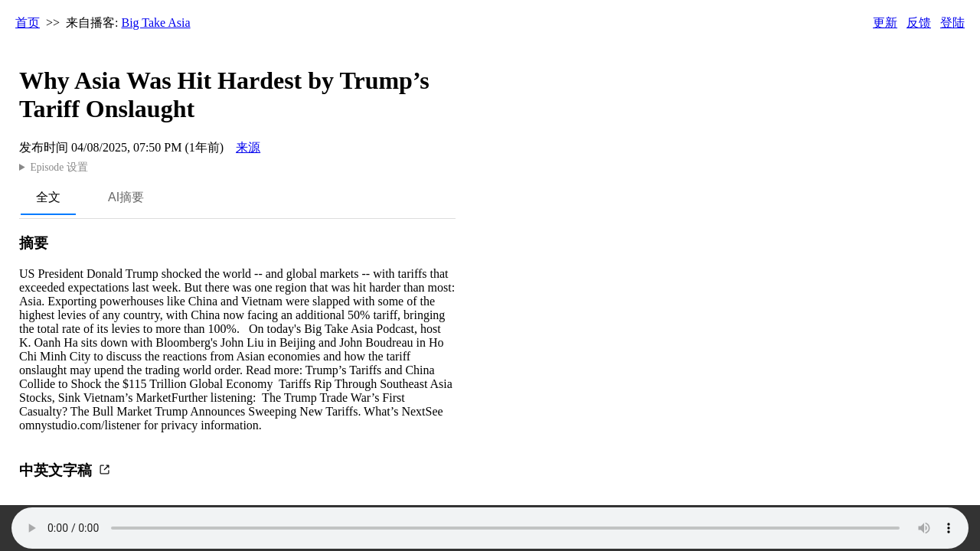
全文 (48, 197)
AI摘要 (126, 197)
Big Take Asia (156, 23)
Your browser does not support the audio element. (490, 528)
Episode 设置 (59, 167)
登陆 (952, 23)
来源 (248, 147)
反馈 (919, 23)
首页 (28, 23)
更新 (885, 23)
